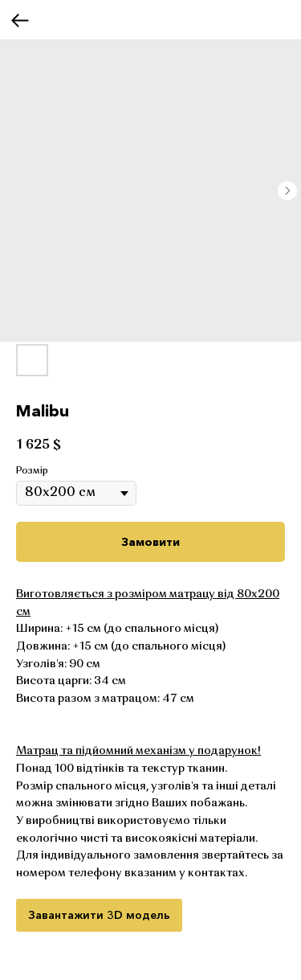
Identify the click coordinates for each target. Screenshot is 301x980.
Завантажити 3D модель (99, 915)
